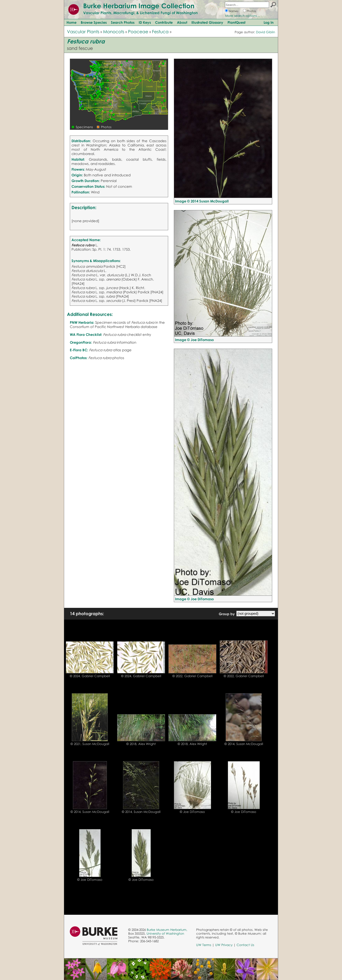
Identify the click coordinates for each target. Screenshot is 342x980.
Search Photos (123, 22)
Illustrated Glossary (207, 22)
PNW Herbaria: (82, 322)
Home (71, 22)
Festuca (160, 31)
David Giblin (266, 32)
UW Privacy (224, 945)
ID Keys (145, 22)
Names (234, 11)
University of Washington (165, 933)
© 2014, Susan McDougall (244, 744)
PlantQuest (236, 22)
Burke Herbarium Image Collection (139, 6)
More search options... (242, 16)
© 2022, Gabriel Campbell (192, 676)
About (182, 22)
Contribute (164, 22)
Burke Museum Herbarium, (167, 930)
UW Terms (204, 945)
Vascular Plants (83, 31)
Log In (269, 22)
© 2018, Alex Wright (141, 744)
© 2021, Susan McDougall (90, 744)
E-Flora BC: (79, 350)
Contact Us (245, 945)
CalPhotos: (79, 358)
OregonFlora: (81, 342)
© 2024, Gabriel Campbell (90, 676)
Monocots (114, 31)
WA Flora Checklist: (86, 334)
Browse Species (94, 22)
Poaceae (138, 31)
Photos (251, 11)
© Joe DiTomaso (192, 812)
